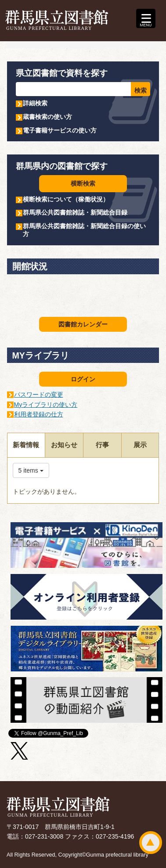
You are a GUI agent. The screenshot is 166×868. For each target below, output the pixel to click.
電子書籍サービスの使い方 (60, 130)
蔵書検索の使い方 (47, 117)
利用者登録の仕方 (39, 414)
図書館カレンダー (83, 324)
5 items (31, 470)
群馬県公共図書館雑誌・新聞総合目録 (75, 212)
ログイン (83, 379)
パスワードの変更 (39, 395)
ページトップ (151, 843)
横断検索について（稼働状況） (66, 199)
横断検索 (83, 183)
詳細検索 (35, 103)
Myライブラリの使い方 (46, 405)
